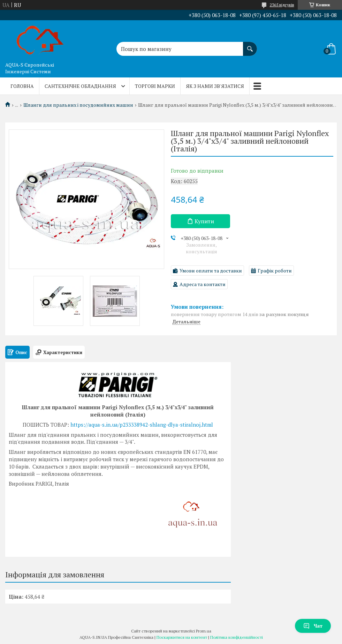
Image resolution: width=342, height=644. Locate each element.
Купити (204, 221)
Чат (313, 626)
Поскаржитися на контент (182, 637)
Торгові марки (155, 86)
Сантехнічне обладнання (80, 86)
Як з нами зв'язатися (215, 86)
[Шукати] (250, 45)
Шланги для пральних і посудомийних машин (78, 105)
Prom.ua (204, 631)
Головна (22, 86)
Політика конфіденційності (237, 637)
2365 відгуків (282, 5)
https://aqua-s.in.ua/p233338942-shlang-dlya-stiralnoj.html (142, 425)
